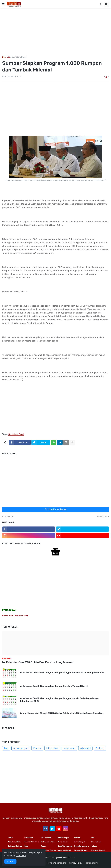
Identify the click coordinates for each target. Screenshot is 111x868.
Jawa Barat (96, 842)
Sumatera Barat (19, 57)
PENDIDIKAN (9, 610)
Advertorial (85, 748)
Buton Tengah (64, 838)
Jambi (10, 838)
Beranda (6, 57)
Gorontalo (29, 838)
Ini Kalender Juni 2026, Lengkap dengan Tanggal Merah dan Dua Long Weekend (62, 672)
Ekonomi (37, 748)
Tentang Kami (91, 863)
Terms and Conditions (56, 863)
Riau (26, 846)
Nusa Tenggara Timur (66, 846)
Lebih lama (102, 517)
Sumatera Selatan (49, 850)
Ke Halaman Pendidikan (15, 615)
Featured (100, 748)
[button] (3, 4)
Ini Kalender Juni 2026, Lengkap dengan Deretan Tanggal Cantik (54, 686)
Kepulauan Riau (14, 842)
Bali (92, 838)
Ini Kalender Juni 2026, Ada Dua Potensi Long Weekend (39, 662)
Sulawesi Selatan (15, 846)
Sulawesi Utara (81, 850)
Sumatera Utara (21, 748)
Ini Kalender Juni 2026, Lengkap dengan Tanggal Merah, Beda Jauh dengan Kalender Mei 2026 (59, 700)
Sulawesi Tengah (98, 850)
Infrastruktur (69, 748)
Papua (44, 846)
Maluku (94, 846)
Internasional (52, 748)
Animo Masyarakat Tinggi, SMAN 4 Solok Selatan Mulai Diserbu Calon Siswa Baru (62, 713)
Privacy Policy (76, 863)
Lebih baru (9, 517)
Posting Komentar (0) (56, 509)
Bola (6, 748)
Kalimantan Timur (32, 842)
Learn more (21, 856)
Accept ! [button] (10, 861)
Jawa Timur (63, 842)
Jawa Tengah (80, 842)
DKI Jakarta (46, 838)
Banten (77, 838)
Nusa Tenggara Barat (82, 846)
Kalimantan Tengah (49, 842)
